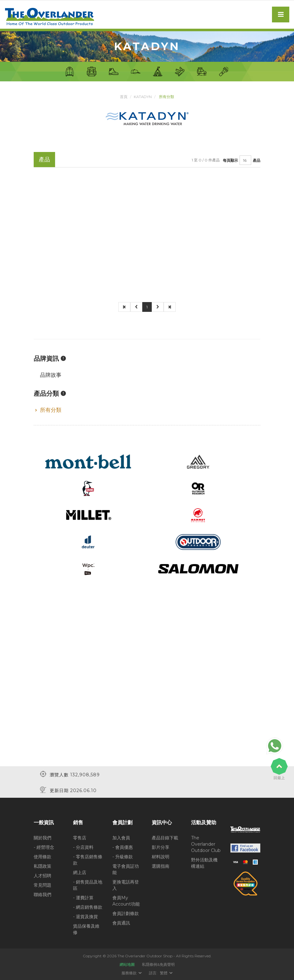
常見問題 (42, 885)
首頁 (123, 97)
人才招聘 (42, 875)
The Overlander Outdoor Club (206, 844)
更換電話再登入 (126, 885)
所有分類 (51, 410)
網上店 (80, 872)
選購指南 (161, 866)
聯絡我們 (42, 894)
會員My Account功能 (126, 901)
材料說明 (161, 856)
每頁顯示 (230, 160)
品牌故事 (51, 375)
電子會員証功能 (126, 869)
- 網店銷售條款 (88, 907)
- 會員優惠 (123, 847)
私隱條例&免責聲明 (158, 964)
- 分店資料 (83, 847)
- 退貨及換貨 (85, 916)
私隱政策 (42, 866)
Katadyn (143, 97)
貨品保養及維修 (86, 929)
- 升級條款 (123, 856)
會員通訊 (121, 923)
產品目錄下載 (165, 837)
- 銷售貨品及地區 (88, 885)
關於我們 (42, 837)
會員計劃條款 (126, 913)
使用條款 (42, 856)
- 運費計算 (83, 897)
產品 (257, 160)
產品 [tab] (44, 159)
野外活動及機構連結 (204, 863)
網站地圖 (127, 964)
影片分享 (161, 847)
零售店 (80, 837)
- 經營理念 (44, 847)
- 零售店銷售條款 (88, 860)
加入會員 (121, 837)
